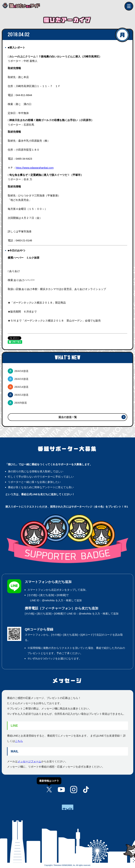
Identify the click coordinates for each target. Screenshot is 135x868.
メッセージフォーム (29, 761)
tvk (68, 807)
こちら (19, 741)
